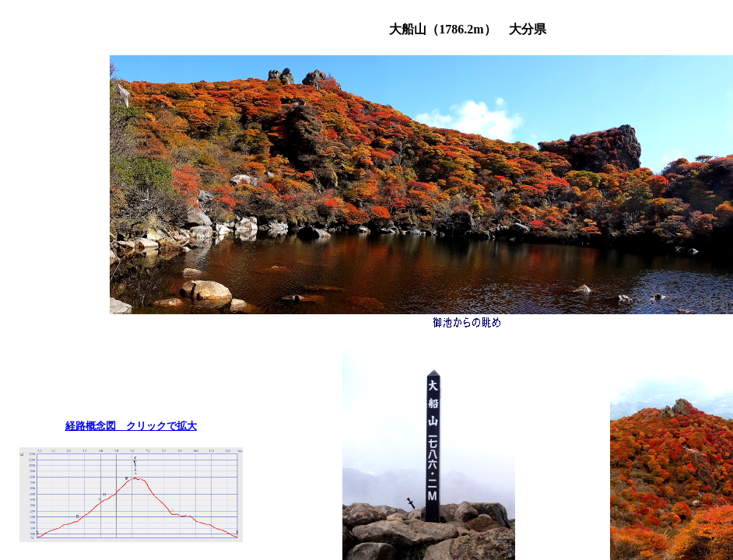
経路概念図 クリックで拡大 (131, 426)
